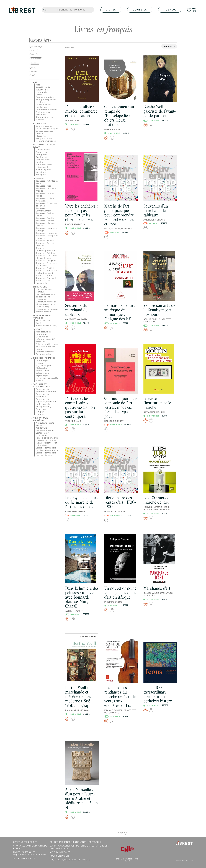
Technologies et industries (43, 171)
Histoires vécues (44, 289)
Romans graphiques (46, 141)
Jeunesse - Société (45, 268)
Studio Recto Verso (187, 861)
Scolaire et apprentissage (42, 385)
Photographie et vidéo (47, 110)
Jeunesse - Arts (43, 186)
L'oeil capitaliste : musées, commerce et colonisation (81, 111)
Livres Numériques (30, 853)
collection (35, 63)
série (33, 67)
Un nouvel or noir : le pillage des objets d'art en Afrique (121, 593)
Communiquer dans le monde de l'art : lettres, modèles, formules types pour (121, 407)
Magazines (41, 136)
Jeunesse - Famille (45, 218)
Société (39, 380)
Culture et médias (45, 97)
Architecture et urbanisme (43, 333)
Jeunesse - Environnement (44, 209)
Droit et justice (43, 150)
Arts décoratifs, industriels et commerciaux (43, 90)
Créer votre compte (25, 842)
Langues (40, 414)
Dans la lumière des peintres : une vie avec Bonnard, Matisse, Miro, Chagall (82, 597)
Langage (40, 412)
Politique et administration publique (43, 160)
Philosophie (42, 368)
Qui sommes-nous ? (24, 858)
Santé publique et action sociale (45, 166)
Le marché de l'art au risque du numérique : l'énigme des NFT (120, 312)
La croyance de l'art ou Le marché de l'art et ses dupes (81, 502)
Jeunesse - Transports (46, 278)
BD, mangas (40, 123)
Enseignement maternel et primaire (46, 390)
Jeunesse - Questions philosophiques (46, 257)
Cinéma (40, 95)
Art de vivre (41, 428)
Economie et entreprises (42, 153)
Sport (38, 323)
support (34, 71)
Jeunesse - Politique (46, 253)
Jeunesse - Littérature (47, 233)
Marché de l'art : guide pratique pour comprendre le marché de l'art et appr (119, 215)
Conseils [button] (140, 10)
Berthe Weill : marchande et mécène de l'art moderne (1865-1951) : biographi (79, 696)
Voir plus (121, 833)
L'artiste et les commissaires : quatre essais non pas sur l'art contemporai (80, 407)
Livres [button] (111, 10)
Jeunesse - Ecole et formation (45, 200)
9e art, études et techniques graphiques (47, 127)
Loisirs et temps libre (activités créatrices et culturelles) (46, 443)
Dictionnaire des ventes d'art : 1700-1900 (120, 502)
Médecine (41, 342)
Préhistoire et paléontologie (43, 372)
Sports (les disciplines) (47, 325)
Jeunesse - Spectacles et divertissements (47, 272)
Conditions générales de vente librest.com (75, 842)
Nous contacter (59, 856)
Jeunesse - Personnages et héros (46, 249)
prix (32, 76)
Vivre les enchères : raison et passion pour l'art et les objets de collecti (81, 213)
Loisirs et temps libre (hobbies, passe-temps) (47, 449)
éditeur (34, 50)
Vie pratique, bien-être (41, 419)
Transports (41, 175)
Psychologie (42, 375)
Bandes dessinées (45, 131)
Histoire (40, 363)
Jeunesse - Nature (45, 241)
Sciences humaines (44, 358)
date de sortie (36, 59)
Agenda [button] (170, 10)
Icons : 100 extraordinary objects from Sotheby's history (158, 694)
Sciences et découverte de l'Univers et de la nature (47, 347)
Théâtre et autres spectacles (44, 118)
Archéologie (42, 360)
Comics (39, 133)
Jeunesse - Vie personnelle (43, 282)
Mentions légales (60, 852)
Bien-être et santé (45, 430)
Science (38, 329)
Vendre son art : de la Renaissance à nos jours (159, 310)
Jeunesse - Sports (44, 276)
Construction (42, 337)
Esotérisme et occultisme (43, 434)
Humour (40, 292)
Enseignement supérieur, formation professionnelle (46, 402)
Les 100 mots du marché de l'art (158, 500)
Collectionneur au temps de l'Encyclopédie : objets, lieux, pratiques (119, 116)
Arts (36, 82)
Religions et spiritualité (47, 378)
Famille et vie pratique (47, 438)
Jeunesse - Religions (46, 261)
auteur (34, 55)
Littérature (40, 287)
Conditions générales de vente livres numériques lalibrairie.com (79, 847)
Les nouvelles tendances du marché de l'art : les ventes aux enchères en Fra (121, 696)
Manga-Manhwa (44, 138)
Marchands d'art (157, 588)
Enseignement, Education (43, 408)
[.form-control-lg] (71, 10)
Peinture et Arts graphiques (44, 106)
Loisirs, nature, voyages (42, 317)
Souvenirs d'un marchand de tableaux (156, 210)
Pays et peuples (44, 365)
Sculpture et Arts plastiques (44, 113)
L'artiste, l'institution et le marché (157, 403)
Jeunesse (38, 178)
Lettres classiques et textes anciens (46, 295)
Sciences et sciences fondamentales (46, 353)
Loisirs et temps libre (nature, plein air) (46, 454)
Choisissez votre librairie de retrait (30, 847)
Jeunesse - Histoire (45, 221)
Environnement (44, 320)
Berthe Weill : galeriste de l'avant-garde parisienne (160, 111)
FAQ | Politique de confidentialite (70, 860)
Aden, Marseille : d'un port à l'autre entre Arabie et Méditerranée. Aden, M (82, 798)
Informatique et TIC (46, 339)
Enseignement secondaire (43, 395)
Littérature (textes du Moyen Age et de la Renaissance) (46, 304)
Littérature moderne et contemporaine (47, 310)
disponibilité (36, 46)
